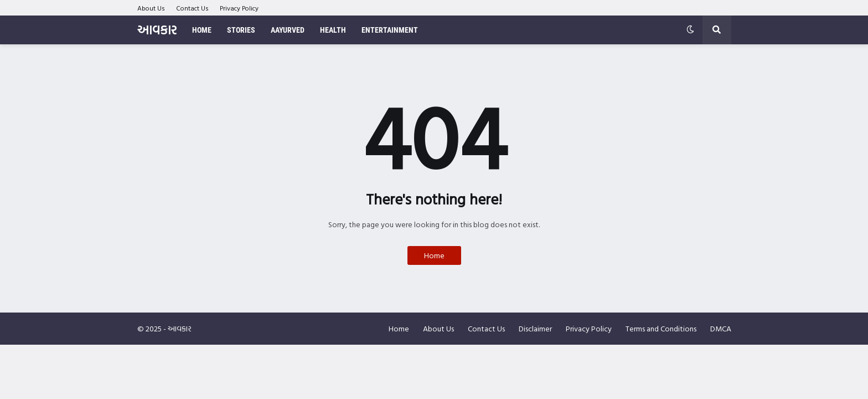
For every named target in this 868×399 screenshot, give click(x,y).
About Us (151, 8)
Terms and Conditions (661, 328)
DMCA (721, 328)
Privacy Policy (239, 8)
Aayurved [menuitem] (288, 30)
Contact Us (192, 8)
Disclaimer (535, 328)
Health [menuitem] (333, 30)
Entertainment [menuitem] (390, 30)
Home (434, 255)
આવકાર (157, 30)
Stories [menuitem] (241, 30)
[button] (690, 30)
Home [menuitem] (202, 30)
